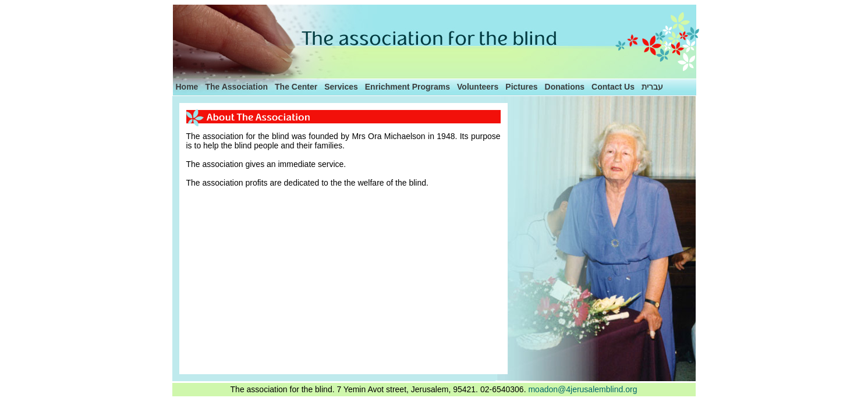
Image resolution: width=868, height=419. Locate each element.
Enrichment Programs (408, 87)
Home (187, 87)
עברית (652, 87)
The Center (296, 87)
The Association (236, 87)
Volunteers (478, 87)
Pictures (521, 87)
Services (341, 87)
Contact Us (613, 87)
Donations (565, 87)
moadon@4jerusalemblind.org (582, 389)
